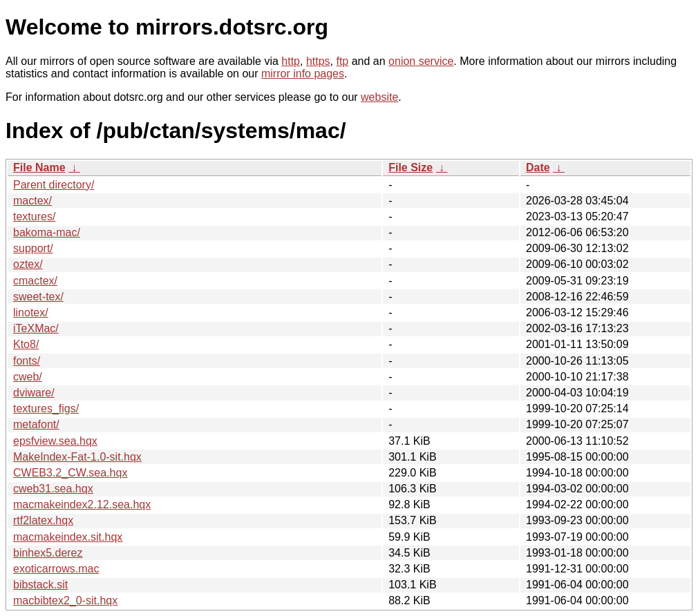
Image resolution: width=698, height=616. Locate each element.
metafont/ (36, 424)
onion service (421, 61)
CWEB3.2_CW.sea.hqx (70, 473)
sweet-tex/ (38, 297)
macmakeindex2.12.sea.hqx (82, 504)
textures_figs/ (46, 408)
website (379, 97)
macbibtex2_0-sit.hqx (65, 600)
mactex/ (32, 201)
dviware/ (34, 393)
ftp (342, 61)
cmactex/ (35, 281)
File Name (39, 167)
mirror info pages (303, 74)
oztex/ (28, 264)
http (291, 61)
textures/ (34, 216)
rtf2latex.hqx (43, 520)
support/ (33, 248)
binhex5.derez (48, 553)
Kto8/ (26, 344)
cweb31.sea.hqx (53, 489)
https (318, 61)
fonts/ (27, 361)
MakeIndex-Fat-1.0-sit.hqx (77, 457)
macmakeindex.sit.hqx (68, 537)
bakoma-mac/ (47, 232)
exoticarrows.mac (56, 569)
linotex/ (31, 312)
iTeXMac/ (36, 328)
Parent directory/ (54, 185)
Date (538, 167)
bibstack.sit (40, 585)
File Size (411, 167)
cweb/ (28, 377)
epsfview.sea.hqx (55, 441)
